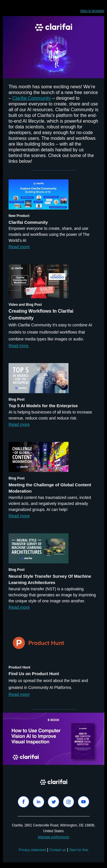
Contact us (57, 850)
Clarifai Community (32, 98)
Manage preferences (53, 837)
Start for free (79, 850)
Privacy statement (32, 850)
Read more (19, 247)
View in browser (92, 11)
